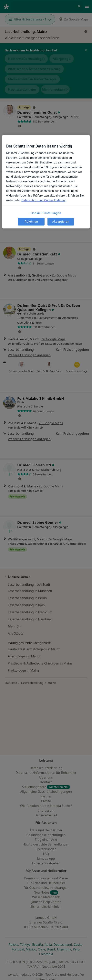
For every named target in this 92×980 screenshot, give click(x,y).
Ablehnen (31, 222)
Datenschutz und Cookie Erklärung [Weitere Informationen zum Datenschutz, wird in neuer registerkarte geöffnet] (44, 200)
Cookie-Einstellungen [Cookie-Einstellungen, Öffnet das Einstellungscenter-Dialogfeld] (46, 213)
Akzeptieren (61, 222)
